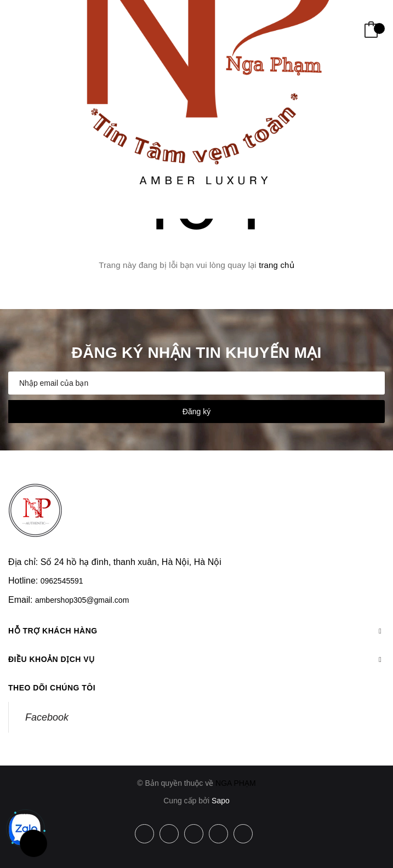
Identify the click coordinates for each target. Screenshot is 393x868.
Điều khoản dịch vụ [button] (197, 659)
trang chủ (277, 265)
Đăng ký (197, 412)
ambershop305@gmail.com (82, 600)
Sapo (221, 801)
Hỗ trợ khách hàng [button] (197, 631)
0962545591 (62, 581)
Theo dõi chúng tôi (52, 688)
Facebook (47, 717)
